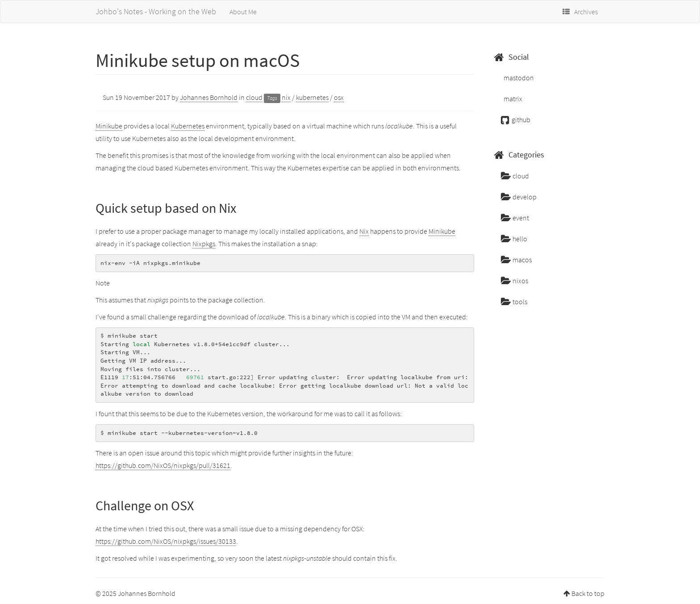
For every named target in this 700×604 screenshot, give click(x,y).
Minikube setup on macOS (198, 60)
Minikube (109, 126)
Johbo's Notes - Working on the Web (156, 11)
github (516, 120)
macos (516, 260)
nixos (515, 281)
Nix (364, 231)
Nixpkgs (204, 244)
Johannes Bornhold (209, 97)
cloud (254, 97)
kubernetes (312, 97)
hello (514, 239)
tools (514, 302)
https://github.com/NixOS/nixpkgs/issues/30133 (166, 541)
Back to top (588, 593)
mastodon (518, 78)
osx (339, 97)
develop (519, 197)
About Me (243, 12)
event (515, 218)
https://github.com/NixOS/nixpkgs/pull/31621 (163, 465)
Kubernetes (188, 126)
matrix (512, 99)
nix (286, 97)
